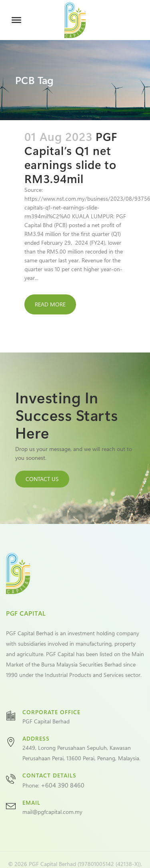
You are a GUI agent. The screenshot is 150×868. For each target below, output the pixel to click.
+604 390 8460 (63, 785)
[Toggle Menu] (16, 20)
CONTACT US (42, 479)
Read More (50, 304)
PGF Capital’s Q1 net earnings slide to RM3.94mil (71, 157)
